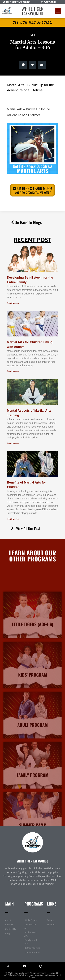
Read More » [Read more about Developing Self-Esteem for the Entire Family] (13, 303)
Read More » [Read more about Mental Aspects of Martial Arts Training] (13, 443)
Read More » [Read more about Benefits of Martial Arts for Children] (13, 519)
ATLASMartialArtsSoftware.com (19, 975)
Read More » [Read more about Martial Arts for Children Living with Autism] (13, 371)
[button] (58, 11)
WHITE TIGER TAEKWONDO (32, 11)
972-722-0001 (48, 2)
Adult (32, 35)
